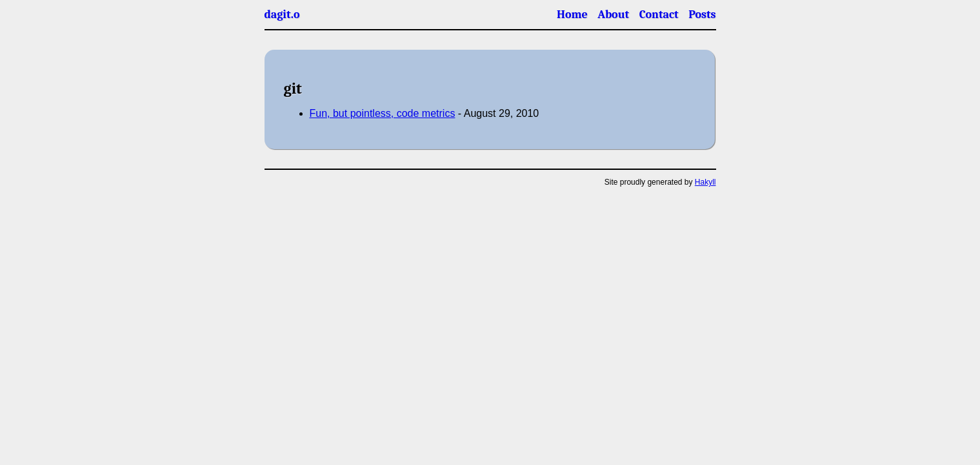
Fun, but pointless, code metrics (383, 113)
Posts (702, 15)
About (613, 15)
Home (572, 15)
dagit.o (282, 15)
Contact (659, 15)
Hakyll (705, 182)
